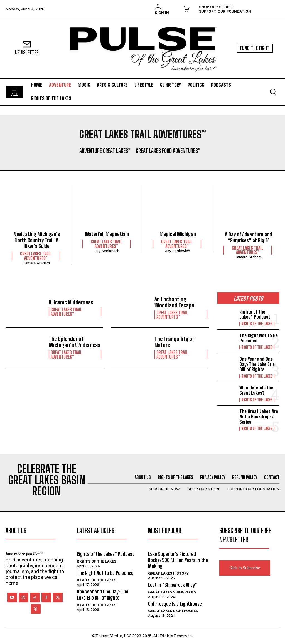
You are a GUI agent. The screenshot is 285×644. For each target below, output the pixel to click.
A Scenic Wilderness (71, 302)
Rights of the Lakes (257, 324)
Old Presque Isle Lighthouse (175, 604)
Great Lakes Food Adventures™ (168, 151)
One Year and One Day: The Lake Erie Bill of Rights (257, 364)
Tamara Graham (36, 263)
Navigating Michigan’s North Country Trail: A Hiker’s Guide (37, 240)
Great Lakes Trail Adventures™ (36, 256)
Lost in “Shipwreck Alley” (173, 585)
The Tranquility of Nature (174, 342)
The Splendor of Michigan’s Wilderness (74, 342)
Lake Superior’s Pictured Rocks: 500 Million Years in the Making (178, 560)
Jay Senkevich (107, 251)
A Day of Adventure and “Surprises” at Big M (248, 237)
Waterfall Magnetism (107, 234)
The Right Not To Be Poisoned (259, 338)
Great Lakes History (168, 573)
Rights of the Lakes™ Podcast (255, 314)
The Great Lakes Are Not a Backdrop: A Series (259, 416)
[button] (273, 91)
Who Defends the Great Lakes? (256, 390)
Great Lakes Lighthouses (173, 611)
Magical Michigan (178, 234)
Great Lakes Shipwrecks (172, 592)
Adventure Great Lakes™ (105, 151)
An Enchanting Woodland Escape (174, 302)
